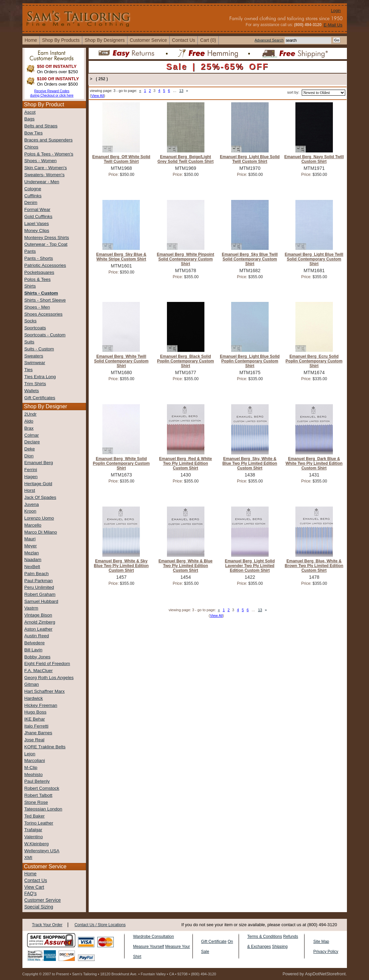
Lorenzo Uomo (39, 518)
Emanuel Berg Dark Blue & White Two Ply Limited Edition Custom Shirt (314, 463)
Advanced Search (269, 40)
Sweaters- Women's (44, 175)
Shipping (280, 947)
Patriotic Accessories (45, 265)
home (31, 40)
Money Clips (37, 231)
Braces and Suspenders (49, 140)
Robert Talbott (38, 795)
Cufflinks (33, 196)
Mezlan (32, 553)
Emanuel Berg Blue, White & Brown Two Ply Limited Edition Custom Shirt (314, 566)
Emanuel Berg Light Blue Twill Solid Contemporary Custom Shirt (314, 259)
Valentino (34, 837)
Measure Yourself (149, 947)
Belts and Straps (41, 126)
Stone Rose (36, 802)
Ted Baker (35, 816)
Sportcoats (35, 328)
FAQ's (31, 894)
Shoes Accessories (43, 314)
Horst (30, 490)
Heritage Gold (38, 484)
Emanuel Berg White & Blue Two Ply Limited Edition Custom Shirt (186, 566)
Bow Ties (34, 133)
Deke (30, 449)
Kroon (30, 511)
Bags (30, 119)
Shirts (30, 286)
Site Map (321, 942)
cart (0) (208, 40)
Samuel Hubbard (41, 601)
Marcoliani (35, 760)
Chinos (31, 147)
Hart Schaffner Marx (45, 691)
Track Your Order (47, 925)
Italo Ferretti (36, 726)
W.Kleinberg (37, 844)
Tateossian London (43, 809)
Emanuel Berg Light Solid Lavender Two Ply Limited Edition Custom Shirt (250, 566)
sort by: (293, 92)
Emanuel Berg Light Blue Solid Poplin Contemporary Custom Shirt (250, 361)
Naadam (33, 560)
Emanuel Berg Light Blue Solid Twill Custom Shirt (250, 159)
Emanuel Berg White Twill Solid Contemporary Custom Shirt (121, 361)
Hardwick (34, 698)
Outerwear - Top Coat (46, 244)
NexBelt (32, 567)
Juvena (32, 504)
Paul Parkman (39, 581)
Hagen (31, 477)
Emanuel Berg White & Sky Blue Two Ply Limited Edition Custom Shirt (121, 566)
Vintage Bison (38, 615)
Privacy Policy (326, 952)
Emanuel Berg (39, 463)
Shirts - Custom (41, 293)
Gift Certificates (40, 398)
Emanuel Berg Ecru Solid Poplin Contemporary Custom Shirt (314, 361)
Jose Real (34, 740)
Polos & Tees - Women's (49, 154)
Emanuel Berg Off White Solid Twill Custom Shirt (121, 159)
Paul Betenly (37, 781)
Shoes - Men (37, 307)
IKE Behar (35, 719)
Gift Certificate (214, 942)
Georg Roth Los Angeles (49, 678)
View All (97, 96)
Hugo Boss (35, 712)
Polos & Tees (38, 279)
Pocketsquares (39, 272)
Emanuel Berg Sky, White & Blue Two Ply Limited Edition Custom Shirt (250, 463)
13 (181, 91)
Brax (29, 428)
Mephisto (34, 775)
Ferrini (31, 470)
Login (336, 11)
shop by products (61, 40)
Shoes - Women (41, 161)
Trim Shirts (35, 384)
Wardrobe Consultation (154, 937)
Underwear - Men (42, 182)
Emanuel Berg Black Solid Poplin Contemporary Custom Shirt (186, 361)
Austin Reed (37, 636)
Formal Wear (37, 209)
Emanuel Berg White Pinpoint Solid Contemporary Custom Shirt (186, 259)
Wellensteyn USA (42, 851)
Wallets (32, 391)
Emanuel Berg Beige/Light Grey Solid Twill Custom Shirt (186, 159)
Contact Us (36, 881)
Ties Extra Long (40, 377)
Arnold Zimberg (40, 622)
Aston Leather (38, 629)
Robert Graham (40, 594)
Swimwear (35, 363)
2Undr (31, 414)
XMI (28, 857)
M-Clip (31, 768)
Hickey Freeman (41, 705)
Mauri (30, 539)
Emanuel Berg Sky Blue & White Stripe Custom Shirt (121, 257)
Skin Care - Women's (46, 168)
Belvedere (35, 643)
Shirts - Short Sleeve (45, 300)
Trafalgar (33, 830)
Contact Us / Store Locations (100, 925)
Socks (31, 321)
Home (31, 874)
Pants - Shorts (39, 258)
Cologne (33, 189)
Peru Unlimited (39, 587)
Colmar (32, 435)
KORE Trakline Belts (45, 747)
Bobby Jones (37, 657)
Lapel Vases (37, 224)
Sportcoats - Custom (45, 335)
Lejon (30, 754)
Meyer (31, 546)
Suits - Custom (39, 349)
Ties (29, 370)
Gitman (32, 684)
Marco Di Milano (41, 532)
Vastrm (31, 608)
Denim (31, 202)
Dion (29, 456)
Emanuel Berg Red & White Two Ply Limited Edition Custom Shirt (186, 463)
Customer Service (148, 40)
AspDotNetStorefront (325, 974)
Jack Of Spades (40, 497)
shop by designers (105, 40)
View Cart (34, 887)
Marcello (33, 525)
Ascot (30, 112)
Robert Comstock (42, 788)
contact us (183, 40)
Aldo (29, 421)
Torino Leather (39, 823)
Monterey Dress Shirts (47, 238)
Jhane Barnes (38, 733)
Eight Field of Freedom (47, 664)
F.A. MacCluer (39, 671)
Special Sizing (39, 907)
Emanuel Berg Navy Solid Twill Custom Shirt (314, 159)
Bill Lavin (33, 650)
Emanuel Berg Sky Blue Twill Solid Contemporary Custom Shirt (250, 259)
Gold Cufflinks (38, 216)
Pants (30, 251)
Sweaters (34, 356)
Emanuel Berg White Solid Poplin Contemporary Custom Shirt (121, 463)
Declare (32, 442)
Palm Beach (37, 574)
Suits (29, 342)
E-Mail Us (333, 25)
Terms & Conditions (265, 937)
